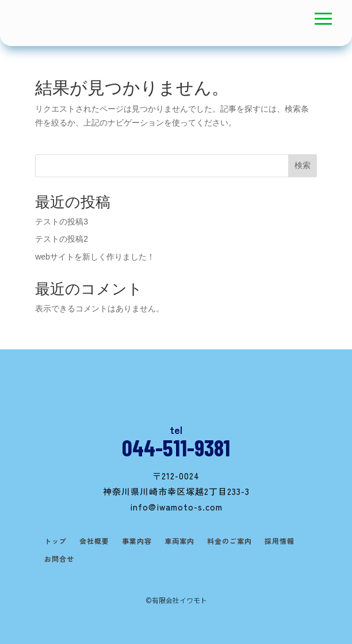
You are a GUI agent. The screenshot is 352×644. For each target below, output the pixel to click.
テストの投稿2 (62, 239)
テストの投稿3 (62, 222)
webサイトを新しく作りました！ (95, 257)
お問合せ (59, 559)
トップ (56, 541)
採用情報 (280, 541)
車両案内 (179, 541)
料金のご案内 (229, 541)
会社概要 (94, 541)
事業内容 (137, 541)
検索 (303, 165)
